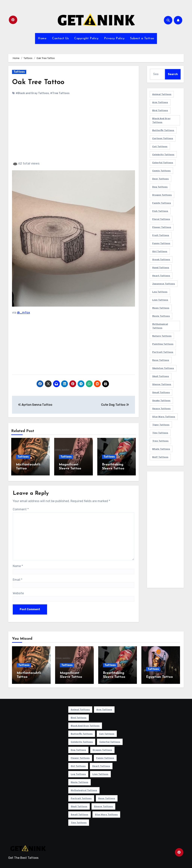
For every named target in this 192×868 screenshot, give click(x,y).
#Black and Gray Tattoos (32, 93)
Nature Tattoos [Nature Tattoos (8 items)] (162, 336)
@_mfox (24, 312)
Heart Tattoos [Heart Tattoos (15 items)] (161, 276)
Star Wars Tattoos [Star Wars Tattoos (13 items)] (164, 417)
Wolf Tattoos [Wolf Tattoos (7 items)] (160, 457)
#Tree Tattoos (60, 93)
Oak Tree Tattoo (39, 82)
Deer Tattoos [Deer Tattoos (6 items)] (160, 179)
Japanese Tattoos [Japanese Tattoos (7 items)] (164, 284)
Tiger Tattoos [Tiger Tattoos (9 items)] (161, 425)
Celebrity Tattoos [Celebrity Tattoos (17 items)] (163, 155)
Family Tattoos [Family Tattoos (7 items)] (162, 203)
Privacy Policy (114, 38)
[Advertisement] (74, 131)
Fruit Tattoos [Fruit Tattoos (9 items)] (161, 235)
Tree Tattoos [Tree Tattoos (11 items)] (160, 441)
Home (42, 38)
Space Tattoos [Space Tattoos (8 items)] (161, 409)
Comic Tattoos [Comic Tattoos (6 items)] (161, 171)
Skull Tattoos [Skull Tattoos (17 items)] (161, 376)
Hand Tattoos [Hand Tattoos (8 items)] (161, 268)
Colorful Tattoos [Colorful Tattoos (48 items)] (163, 163)
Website (18, 592)
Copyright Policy (86, 38)
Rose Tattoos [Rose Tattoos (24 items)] (161, 360)
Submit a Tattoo (142, 38)
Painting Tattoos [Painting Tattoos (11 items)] (163, 344)
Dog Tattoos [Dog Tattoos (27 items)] (160, 187)
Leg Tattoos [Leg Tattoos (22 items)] (160, 292)
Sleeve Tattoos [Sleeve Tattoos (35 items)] (162, 384)
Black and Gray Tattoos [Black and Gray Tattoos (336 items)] (161, 120)
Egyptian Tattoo (159, 676)
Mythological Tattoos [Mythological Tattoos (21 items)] (160, 326)
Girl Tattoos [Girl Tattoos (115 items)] (160, 251)
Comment (21, 508)
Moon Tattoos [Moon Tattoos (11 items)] (161, 308)
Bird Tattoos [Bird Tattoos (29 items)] (160, 110)
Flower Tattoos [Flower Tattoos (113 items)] (162, 227)
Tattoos (19, 72)
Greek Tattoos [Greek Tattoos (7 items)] (161, 259)
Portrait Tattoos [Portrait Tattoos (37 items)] (163, 352)
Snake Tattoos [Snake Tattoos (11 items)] (161, 400)
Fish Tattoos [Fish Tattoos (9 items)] (160, 211)
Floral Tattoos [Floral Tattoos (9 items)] (161, 219)
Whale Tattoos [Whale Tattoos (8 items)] (161, 449)
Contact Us (60, 38)
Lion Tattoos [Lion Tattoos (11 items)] (160, 300)
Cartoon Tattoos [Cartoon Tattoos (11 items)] (163, 138)
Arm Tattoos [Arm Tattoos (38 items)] (160, 102)
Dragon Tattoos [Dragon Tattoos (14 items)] (162, 195)
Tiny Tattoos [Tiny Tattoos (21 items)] (160, 433)
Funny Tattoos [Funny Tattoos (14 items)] (161, 243)
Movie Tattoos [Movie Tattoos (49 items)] (161, 316)
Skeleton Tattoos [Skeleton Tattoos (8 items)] (163, 368)
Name (18, 565)
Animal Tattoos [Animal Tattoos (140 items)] (162, 94)
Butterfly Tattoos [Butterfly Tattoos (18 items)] (163, 130)
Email (18, 578)
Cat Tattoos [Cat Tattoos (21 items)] (160, 146)
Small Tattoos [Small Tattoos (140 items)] (161, 392)
